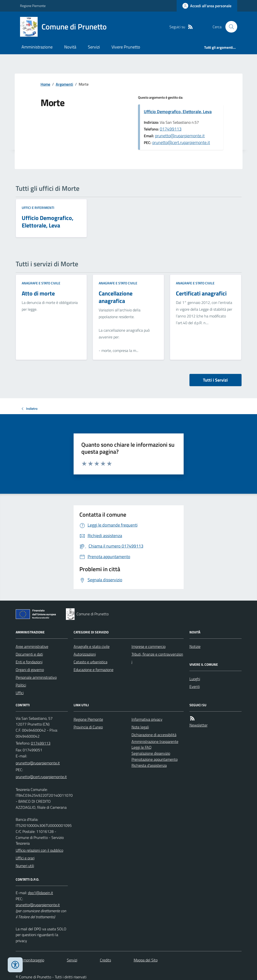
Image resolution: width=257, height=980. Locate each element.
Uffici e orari (25, 858)
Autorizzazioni (85, 654)
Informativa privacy (147, 719)
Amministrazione (37, 47)
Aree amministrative (32, 646)
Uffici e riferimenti (38, 208)
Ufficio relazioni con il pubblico (39, 850)
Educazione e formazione (94, 670)
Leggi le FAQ (142, 747)
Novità (70, 47)
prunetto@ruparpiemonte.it (180, 136)
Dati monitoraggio (30, 960)
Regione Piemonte (33, 6)
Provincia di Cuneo (88, 727)
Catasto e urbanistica (90, 662)
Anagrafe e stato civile (41, 283)
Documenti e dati (29, 654)
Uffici (20, 693)
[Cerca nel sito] (229, 27)
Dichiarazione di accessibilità (154, 735)
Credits (105, 960)
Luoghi (195, 679)
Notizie (195, 646)
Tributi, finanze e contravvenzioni (157, 658)
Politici (21, 685)
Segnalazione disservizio (151, 753)
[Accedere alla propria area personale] (207, 6)
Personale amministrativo (36, 677)
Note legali (140, 727)
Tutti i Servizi (215, 380)
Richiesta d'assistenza (149, 765)
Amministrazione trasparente (155, 741)
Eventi (195, 686)
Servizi (94, 47)
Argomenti (64, 84)
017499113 (171, 129)
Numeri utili (25, 866)
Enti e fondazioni (29, 662)
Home (45, 84)
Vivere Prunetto (126, 47)
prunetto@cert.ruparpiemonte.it (181, 142)
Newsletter (198, 725)
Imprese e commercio (149, 646)
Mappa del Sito (146, 960)
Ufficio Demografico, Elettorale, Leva (178, 112)
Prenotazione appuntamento (155, 759)
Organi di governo (30, 670)
